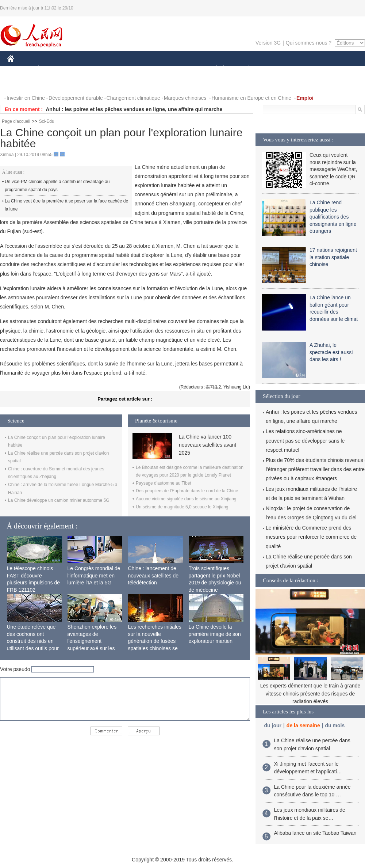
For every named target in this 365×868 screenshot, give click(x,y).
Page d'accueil (16, 121)
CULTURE (180, 69)
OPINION (340, 69)
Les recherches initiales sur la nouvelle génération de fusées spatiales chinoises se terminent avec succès (155, 641)
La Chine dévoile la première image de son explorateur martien (215, 634)
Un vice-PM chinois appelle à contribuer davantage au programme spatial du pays (57, 186)
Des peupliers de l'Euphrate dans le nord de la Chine (187, 491)
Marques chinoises (185, 98)
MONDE (85, 69)
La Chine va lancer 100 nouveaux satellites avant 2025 (208, 445)
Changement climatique (133, 98)
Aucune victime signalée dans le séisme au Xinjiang (186, 499)
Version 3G (268, 43)
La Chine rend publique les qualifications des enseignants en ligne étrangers (333, 217)
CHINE (20, 69)
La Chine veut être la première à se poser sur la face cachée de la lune (66, 205)
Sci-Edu (47, 121)
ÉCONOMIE (51, 69)
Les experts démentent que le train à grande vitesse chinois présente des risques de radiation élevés (310, 693)
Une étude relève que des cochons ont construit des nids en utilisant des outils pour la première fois (33, 641)
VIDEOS (52, 84)
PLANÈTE (245, 69)
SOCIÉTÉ (213, 69)
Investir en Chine (26, 98)
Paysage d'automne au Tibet (164, 483)
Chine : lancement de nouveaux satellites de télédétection (153, 575)
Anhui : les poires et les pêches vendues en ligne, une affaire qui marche (134, 109)
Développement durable (76, 98)
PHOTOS (22, 84)
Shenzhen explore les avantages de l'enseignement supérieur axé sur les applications (92, 641)
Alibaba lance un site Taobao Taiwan (315, 833)
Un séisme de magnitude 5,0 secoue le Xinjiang (182, 507)
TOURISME (306, 69)
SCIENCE (148, 69)
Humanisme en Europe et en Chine (251, 98)
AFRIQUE (116, 69)
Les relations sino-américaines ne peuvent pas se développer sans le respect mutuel (305, 440)
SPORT (274, 69)
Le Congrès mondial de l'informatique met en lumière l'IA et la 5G (94, 575)
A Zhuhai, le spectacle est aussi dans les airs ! (331, 352)
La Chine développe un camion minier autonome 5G (59, 500)
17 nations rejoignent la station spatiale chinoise (333, 257)
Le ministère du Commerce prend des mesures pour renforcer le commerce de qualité (311, 537)
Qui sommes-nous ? (309, 43)
